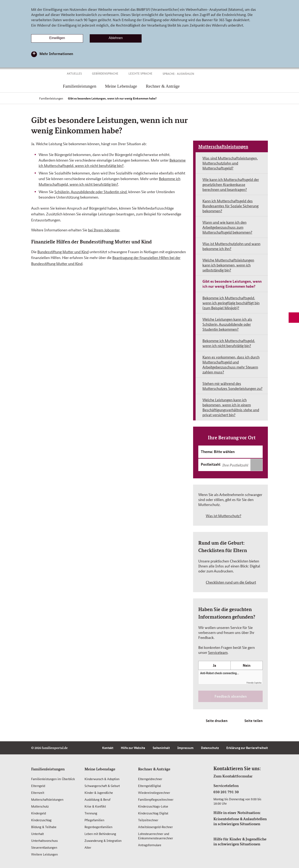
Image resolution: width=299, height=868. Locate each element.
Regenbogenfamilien (98, 827)
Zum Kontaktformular (233, 776)
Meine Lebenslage (100, 769)
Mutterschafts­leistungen (47, 799)
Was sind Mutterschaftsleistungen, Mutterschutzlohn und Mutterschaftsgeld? (230, 163)
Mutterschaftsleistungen (223, 146)
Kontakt (108, 748)
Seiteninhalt (161, 748)
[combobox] (242, 465)
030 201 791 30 (226, 792)
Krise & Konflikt (95, 806)
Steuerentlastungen (44, 847)
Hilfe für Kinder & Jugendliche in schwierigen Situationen (240, 841)
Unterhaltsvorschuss (44, 840)
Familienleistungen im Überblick (53, 779)
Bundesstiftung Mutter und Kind (63, 252)
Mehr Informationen (56, 54)
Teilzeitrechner (148, 820)
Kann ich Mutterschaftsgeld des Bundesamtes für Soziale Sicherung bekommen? (230, 206)
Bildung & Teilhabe (44, 827)
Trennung (91, 813)
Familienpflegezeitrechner (156, 799)
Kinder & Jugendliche (99, 792)
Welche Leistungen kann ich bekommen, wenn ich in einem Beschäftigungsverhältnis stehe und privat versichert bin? (231, 407)
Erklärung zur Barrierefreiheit (247, 748)
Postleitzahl (211, 464)
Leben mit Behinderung (100, 834)
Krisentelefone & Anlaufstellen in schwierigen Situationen (240, 821)
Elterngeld (38, 786)
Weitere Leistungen (44, 854)
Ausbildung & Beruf (97, 799)
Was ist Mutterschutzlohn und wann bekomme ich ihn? (231, 246)
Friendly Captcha (254, 683)
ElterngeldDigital (149, 786)
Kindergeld (39, 813)
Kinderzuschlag (41, 820)
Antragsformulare (150, 845)
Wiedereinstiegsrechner (154, 792)
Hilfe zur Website (133, 748)
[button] (190, 74)
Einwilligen (57, 38)
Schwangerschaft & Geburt (102, 786)
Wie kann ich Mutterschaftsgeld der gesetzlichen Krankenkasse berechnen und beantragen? (231, 184)
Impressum (185, 748)
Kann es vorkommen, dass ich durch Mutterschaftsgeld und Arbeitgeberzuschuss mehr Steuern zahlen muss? (231, 364)
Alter (88, 847)
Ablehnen (116, 38)
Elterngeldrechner (150, 779)
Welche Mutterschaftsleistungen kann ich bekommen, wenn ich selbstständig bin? (228, 265)
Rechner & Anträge (154, 769)
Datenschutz (210, 748)
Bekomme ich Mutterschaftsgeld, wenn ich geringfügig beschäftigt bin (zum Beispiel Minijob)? (231, 303)
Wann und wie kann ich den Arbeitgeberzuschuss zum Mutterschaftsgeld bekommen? (227, 227)
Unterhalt (37, 834)
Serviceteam (218, 652)
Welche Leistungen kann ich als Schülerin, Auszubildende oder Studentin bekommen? (227, 324)
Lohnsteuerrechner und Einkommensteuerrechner (156, 836)
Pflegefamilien (94, 820)
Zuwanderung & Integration (103, 840)
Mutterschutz (40, 806)
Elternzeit (38, 792)
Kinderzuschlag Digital (153, 813)
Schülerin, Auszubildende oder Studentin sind (91, 192)
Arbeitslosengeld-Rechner (155, 827)
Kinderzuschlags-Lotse (153, 806)
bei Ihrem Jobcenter (104, 230)
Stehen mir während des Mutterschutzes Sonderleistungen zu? (232, 386)
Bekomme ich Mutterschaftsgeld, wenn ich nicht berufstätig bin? (229, 343)
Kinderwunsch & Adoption (102, 779)
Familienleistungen (48, 769)
